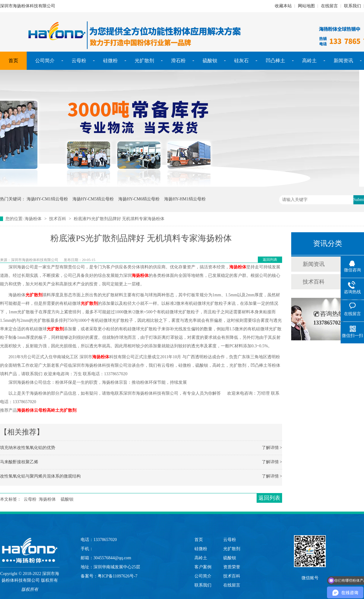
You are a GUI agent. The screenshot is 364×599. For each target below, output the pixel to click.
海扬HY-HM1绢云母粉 (185, 199)
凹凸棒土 (275, 61)
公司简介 (45, 61)
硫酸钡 (210, 61)
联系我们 (352, 6)
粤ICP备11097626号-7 (118, 576)
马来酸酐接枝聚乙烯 (19, 462)
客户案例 (203, 567)
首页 (13, 61)
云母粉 (79, 61)
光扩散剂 (144, 61)
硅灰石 (241, 61)
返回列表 (270, 260)
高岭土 (309, 61)
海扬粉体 (33, 219)
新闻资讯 (343, 61)
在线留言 (329, 6)
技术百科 (58, 219)
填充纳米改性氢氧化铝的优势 (28, 448)
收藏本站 (283, 6)
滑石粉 (178, 61)
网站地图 (306, 6)
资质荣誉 (232, 567)
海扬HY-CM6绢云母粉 (139, 199)
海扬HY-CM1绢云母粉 (47, 199)
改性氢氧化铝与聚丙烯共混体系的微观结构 (40, 476)
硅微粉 (110, 61)
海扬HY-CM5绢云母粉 (93, 199)
